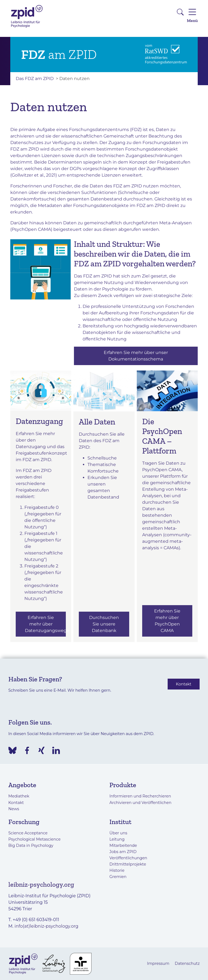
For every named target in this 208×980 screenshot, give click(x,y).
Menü (192, 15)
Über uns (118, 833)
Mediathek (19, 796)
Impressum (158, 963)
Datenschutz (187, 963)
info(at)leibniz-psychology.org (47, 926)
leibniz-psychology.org (41, 884)
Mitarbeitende (123, 845)
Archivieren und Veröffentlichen (140, 803)
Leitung (117, 839)
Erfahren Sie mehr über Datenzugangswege (45, 624)
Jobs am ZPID (123, 852)
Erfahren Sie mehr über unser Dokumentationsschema (136, 356)
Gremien (118, 877)
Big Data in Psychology (31, 845)
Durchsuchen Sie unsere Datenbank (104, 624)
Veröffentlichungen (128, 858)
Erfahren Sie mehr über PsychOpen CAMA (167, 621)
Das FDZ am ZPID (35, 79)
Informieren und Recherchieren (140, 796)
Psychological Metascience (35, 839)
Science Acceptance (28, 833)
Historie (117, 870)
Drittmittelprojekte (128, 864)
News (14, 809)
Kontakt (183, 684)
